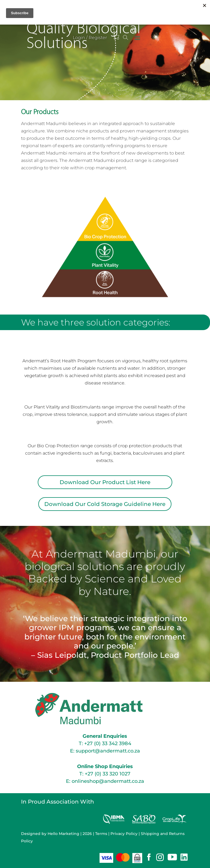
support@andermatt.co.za (108, 751)
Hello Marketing (63, 834)
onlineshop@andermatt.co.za (108, 781)
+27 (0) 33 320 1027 (108, 774)
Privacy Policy (124, 834)
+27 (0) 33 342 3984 (108, 743)
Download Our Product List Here (105, 482)
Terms (101, 834)
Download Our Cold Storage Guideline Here (105, 504)
